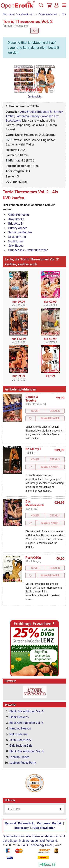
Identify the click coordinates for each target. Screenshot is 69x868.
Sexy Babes (16, 246)
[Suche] (41, 7)
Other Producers (48, 14)
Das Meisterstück (35, 503)
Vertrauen (44, 823)
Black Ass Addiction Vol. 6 (26, 711)
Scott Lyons (13, 121)
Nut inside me (18, 734)
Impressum (22, 828)
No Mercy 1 (33, 449)
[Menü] (64, 7)
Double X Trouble (32, 399)
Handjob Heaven (20, 728)
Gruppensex (16, 250)
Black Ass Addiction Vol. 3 (26, 751)
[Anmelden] (56, 7)
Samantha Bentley (27, 116)
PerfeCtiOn (33, 558)
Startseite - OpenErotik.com (18, 14)
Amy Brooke (28, 112)
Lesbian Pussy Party (23, 763)
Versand (10, 823)
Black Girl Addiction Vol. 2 (26, 723)
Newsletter (47, 828)
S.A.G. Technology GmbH (37, 845)
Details (55, 411)
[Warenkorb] (49, 7)
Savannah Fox (50, 116)
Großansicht (34, 97)
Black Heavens (19, 717)
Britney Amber (18, 228)
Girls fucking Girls (21, 746)
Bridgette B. (45, 112)
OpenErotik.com (13, 836)
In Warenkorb (50, 418)
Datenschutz (26, 823)
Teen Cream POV (21, 740)
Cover (35, 411)
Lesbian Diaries (19, 757)
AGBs (35, 828)
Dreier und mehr (37, 250)
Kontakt (57, 823)
